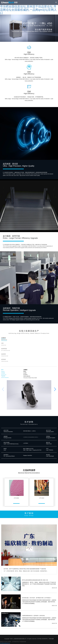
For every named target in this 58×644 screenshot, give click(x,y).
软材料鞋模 (6, 350)
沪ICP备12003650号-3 (43, 639)
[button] (55, 389)
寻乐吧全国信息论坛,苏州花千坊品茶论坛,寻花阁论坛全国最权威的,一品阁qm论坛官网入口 (28, 10)
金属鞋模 (4, 339)
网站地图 (51, 639)
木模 (4, 344)
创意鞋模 (5, 360)
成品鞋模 (5, 355)
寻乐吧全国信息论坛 (5, 643)
